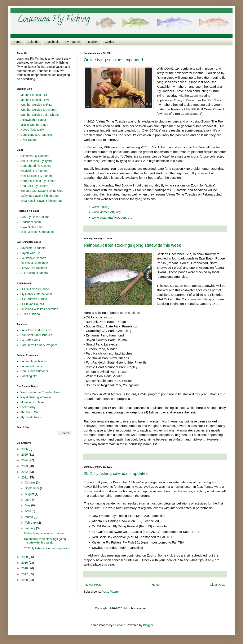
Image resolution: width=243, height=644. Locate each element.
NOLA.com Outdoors (34, 273)
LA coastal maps (31, 366)
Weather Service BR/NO (36, 105)
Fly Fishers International (36, 294)
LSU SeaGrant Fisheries (36, 335)
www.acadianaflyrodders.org (112, 217)
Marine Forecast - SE (34, 95)
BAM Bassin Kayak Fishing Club (42, 201)
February (31, 523)
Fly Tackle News (31, 417)
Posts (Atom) (110, 592)
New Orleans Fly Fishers (37, 176)
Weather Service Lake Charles (40, 115)
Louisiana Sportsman (34, 263)
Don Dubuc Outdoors (34, 371)
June (28, 500)
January (30, 528)
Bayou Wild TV (30, 253)
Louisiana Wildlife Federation (39, 309)
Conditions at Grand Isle (36, 135)
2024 (25, 460)
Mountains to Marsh (33, 402)
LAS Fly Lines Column (35, 217)
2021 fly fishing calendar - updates (116, 473)
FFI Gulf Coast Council (35, 289)
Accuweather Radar (33, 120)
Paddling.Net (29, 376)
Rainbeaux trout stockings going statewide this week (132, 245)
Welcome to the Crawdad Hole (40, 392)
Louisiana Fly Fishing (53, 20)
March (29, 517)
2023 (25, 466)
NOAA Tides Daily (32, 130)
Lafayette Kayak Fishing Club (40, 196)
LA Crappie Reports (33, 258)
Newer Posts (93, 585)
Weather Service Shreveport (39, 110)
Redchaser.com (31, 222)
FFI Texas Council (32, 304)
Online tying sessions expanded (113, 60)
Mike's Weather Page (34, 125)
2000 (25, 580)
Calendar (33, 42)
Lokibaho (119, 625)
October (30, 482)
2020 (25, 557)
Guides (109, 42)
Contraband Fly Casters (36, 166)
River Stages (29, 140)
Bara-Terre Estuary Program (39, 345)
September (32, 488)
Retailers (92, 42)
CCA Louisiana (30, 314)
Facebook (52, 42)
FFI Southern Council (34, 299)
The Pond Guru (31, 412)
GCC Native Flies (32, 227)
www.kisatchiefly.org (106, 212)
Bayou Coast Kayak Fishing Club (42, 191)
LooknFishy (28, 407)
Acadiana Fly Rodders (35, 156)
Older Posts (218, 585)
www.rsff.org (101, 207)
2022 (25, 472)
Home (17, 42)
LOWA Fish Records (34, 268)
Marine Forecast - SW (35, 100)
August (30, 494)
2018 (25, 568)
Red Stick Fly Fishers (34, 186)
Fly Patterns (73, 42)
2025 (25, 455)
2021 (25, 477)
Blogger (148, 625)
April (28, 511)
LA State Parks (30, 340)
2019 (25, 563)
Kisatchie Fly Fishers (34, 171)
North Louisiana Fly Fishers (38, 181)
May (28, 505)
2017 (25, 574)
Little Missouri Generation (37, 232)
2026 (25, 449)
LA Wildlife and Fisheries (37, 330)
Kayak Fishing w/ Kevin (36, 397)
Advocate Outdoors (33, 248)
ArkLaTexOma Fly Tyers (36, 161)
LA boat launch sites (34, 361)
